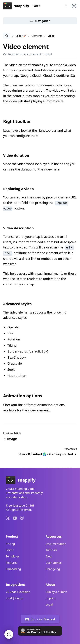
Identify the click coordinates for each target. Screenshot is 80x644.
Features (11, 563)
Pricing (10, 544)
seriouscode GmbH (21, 506)
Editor (10, 550)
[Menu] (66, 6)
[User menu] (74, 6)
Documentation (56, 544)
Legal (49, 604)
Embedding (13, 569)
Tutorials (51, 550)
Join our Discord (40, 619)
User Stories (54, 563)
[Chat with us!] (9, 634)
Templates (13, 556)
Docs (36, 6)
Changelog (53, 569)
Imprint (51, 598)
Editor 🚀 (21, 36)
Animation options (51, 405)
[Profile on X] (8, 518)
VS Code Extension (18, 592)
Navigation (40, 21)
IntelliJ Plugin (14, 598)
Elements (37, 36)
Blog (49, 556)
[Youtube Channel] (15, 518)
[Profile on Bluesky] (22, 518)
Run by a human (56, 592)
